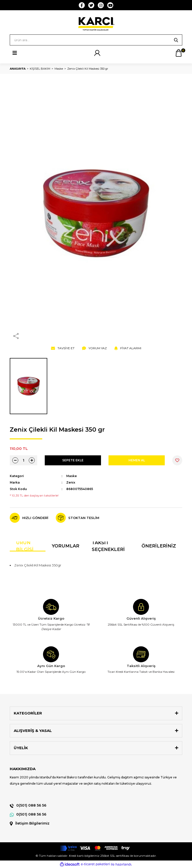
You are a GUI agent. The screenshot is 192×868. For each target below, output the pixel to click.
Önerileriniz (159, 546)
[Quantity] (23, 460)
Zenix (71, 482)
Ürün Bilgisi (25, 546)
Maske (71, 476)
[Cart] (178, 53)
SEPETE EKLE (73, 460)
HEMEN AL (137, 460)
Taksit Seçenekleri (108, 546)
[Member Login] (97, 53)
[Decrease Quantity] (15, 460)
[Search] (96, 40)
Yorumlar (65, 546)
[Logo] (96, 24)
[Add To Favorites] (177, 460)
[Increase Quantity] (32, 460)
